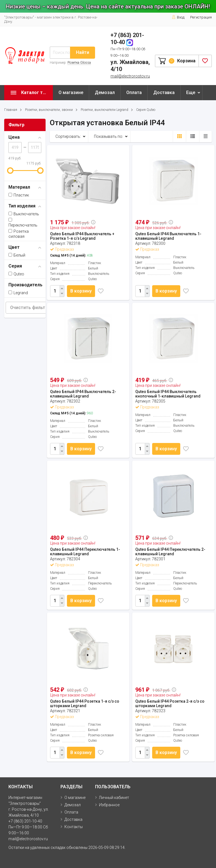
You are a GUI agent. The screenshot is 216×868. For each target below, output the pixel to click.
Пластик (19, 195)
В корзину (82, 291)
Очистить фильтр (29, 308)
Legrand (18, 293)
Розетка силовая (19, 234)
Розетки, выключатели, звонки (49, 110)
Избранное (109, 805)
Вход (178, 17)
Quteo (16, 274)
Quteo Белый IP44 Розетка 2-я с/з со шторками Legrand (170, 703)
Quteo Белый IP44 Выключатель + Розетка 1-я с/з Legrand (82, 236)
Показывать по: (109, 136)
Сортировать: (68, 136)
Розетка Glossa (79, 63)
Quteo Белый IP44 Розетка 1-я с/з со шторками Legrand (85, 703)
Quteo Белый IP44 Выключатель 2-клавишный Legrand (83, 394)
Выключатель (24, 214)
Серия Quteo (146, 110)
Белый (17, 255)
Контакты (74, 827)
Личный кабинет (114, 798)
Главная (11, 110)
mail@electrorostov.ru (130, 76)
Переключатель (23, 223)
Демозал (105, 92)
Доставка (164, 92)
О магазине (71, 92)
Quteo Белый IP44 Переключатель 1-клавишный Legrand (85, 552)
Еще (191, 92)
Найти (83, 52)
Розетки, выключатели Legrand (104, 110)
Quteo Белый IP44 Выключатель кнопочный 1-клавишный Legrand (168, 394)
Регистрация (201, 17)
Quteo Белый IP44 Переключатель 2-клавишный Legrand (170, 552)
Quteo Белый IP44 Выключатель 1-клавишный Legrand (168, 236)
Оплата (134, 92)
